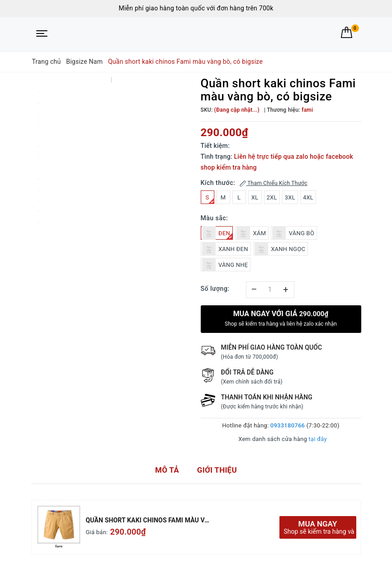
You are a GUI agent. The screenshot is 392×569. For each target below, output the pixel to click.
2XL (272, 197)
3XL (290, 197)
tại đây (317, 439)
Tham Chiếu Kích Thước (274, 183)
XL (255, 197)
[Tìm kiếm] (330, 32)
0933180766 (288, 425)
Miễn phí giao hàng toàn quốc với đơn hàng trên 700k (196, 8)
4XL (308, 197)
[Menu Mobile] (42, 34)
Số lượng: (215, 289)
